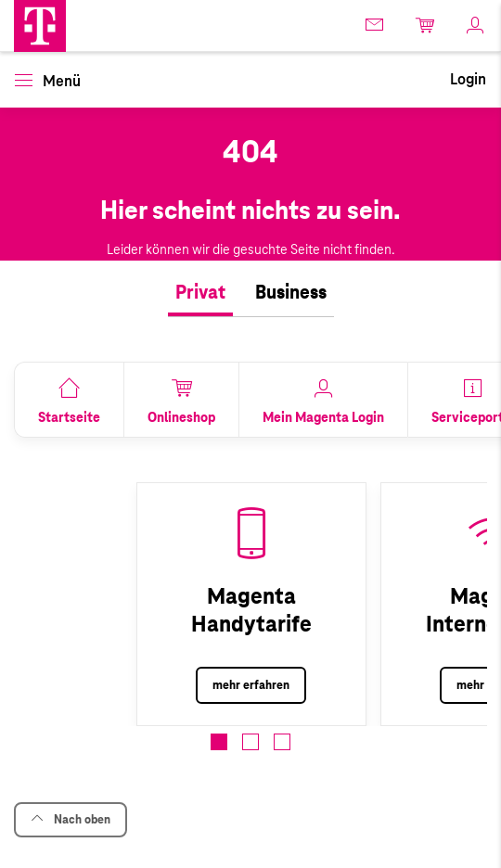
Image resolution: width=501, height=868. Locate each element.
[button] (40, 26)
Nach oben (71, 819)
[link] (376, 24)
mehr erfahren (251, 685)
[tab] (200, 294)
